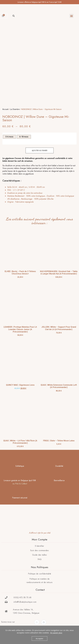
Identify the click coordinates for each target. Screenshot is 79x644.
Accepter (39, 638)
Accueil (5, 109)
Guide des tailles (39, 555)
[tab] (39, 195)
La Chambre (15, 109)
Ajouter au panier (40, 150)
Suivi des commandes (39, 550)
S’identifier (39, 546)
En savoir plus (56, 633)
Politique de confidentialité (39, 574)
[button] (71, 16)
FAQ (40, 559)
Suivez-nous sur (8, 622)
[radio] (9, 137)
